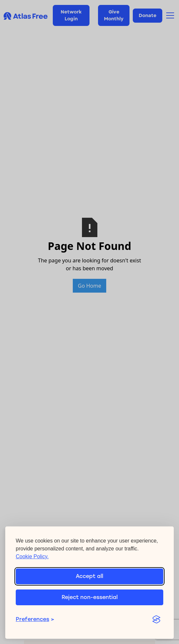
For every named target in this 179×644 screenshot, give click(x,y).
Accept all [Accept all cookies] (89, 576)
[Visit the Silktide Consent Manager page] (156, 619)
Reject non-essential (90, 597)
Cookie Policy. (32, 556)
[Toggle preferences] (80, 619)
